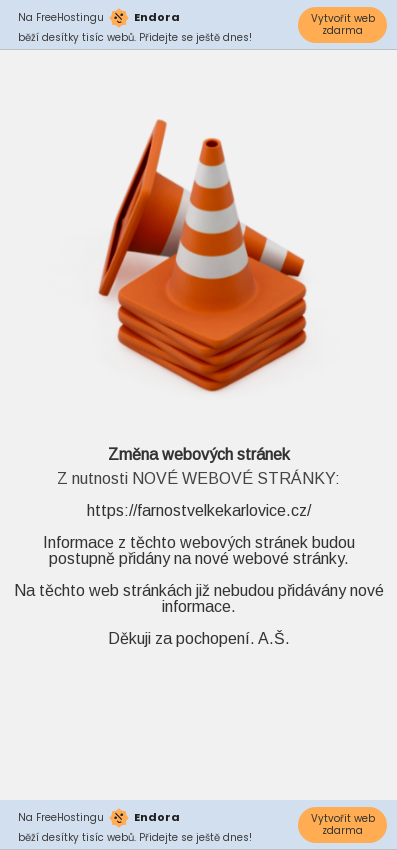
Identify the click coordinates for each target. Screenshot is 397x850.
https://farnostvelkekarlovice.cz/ (199, 510)
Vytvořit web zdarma (343, 24)
